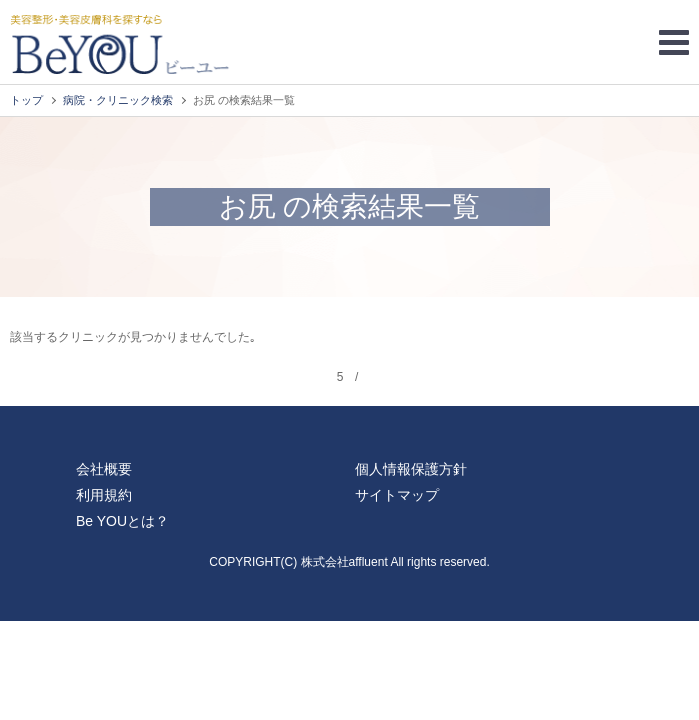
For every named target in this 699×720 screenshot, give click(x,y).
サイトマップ (397, 495)
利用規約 (104, 495)
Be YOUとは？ (122, 521)
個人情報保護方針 (411, 469)
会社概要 (104, 469)
